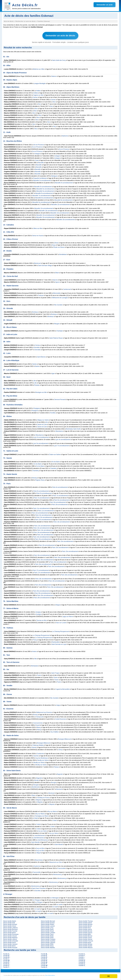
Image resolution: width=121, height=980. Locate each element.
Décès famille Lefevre (10, 938)
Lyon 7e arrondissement (61, 445)
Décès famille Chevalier (11, 940)
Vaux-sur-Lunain (61, 622)
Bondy (37, 779)
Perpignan (37, 407)
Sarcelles (38, 890)
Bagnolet (60, 773)
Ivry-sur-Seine (42, 830)
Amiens (34, 651)
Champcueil (39, 716)
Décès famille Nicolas (85, 943)
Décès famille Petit (9, 922)
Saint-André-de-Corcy (59, 59)
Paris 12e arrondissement (40, 512)
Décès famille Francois (86, 940)
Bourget (54, 782)
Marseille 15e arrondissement (66, 219)
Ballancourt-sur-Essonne (44, 711)
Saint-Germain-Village (45, 265)
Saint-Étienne (41, 356)
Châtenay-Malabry (38, 744)
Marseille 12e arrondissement (60, 204)
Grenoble (36, 347)
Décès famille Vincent (10, 935)
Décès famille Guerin (85, 937)
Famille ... (7, 953)
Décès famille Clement (10, 943)
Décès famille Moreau (86, 923)
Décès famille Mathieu (48, 947)
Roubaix (37, 384)
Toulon (39, 674)
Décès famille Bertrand (10, 928)
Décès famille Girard (47, 930)
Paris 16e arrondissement (42, 554)
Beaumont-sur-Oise (56, 861)
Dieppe (58, 604)
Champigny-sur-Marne (42, 815)
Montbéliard (63, 254)
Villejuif (38, 852)
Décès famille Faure (47, 933)
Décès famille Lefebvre (10, 927)
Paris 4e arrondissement (60, 486)
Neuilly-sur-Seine (43, 759)
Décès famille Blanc (85, 933)
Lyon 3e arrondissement (41, 436)
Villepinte (38, 799)
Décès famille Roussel (10, 947)
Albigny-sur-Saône (43, 419)
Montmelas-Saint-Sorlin (73, 428)
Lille (34, 380)
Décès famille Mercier (85, 935)
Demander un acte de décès (60, 35)
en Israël (59, 904)
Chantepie (60, 330)
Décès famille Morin (9, 945)
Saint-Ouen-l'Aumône (39, 887)
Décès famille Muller (47, 935)
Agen (53, 373)
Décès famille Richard (10, 923)
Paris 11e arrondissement (41, 507)
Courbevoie (40, 753)
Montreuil (59, 788)
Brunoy (35, 714)
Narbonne (65, 135)
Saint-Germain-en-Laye (59, 643)
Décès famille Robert (47, 923)
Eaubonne (37, 865)
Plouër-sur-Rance (59, 246)
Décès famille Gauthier (48, 940)
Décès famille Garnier (85, 938)
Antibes (38, 90)
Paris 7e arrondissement (60, 495)
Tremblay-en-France (43, 797)
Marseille (41, 162)
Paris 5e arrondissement (41, 490)
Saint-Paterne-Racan (56, 337)
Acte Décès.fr (25, 5)
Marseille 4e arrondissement (64, 182)
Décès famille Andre (47, 937)
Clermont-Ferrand (60, 399)
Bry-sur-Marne (52, 811)
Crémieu (37, 344)
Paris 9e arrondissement (62, 499)
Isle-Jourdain (58, 304)
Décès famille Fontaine (48, 938)
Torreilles (53, 412)
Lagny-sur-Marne (68, 616)
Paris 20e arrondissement (43, 584)
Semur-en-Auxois (38, 235)
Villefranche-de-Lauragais (60, 297)
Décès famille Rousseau (11, 933)
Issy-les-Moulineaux (42, 757)
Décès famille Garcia (85, 928)
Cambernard (67, 288)
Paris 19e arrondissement (43, 578)
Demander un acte (105, 5)
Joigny (58, 704)
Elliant (57, 272)
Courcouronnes (38, 722)
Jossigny (38, 611)
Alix (47, 421)
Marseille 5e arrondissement (43, 186)
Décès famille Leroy (47, 927)
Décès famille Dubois (85, 922)
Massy (39, 726)
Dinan (56, 242)
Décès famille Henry (47, 945)
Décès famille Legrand (48, 942)
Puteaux (56, 766)
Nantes (35, 363)
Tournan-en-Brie (41, 619)
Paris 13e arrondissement (62, 521)
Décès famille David (47, 928)
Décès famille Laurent (48, 925)
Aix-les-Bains (56, 461)
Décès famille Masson (86, 947)
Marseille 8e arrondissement (44, 197)
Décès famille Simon (10, 925)
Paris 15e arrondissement (43, 538)
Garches (36, 755)
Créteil (36, 817)
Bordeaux (35, 311)
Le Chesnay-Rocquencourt (61, 631)
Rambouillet (55, 641)
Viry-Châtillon (54, 731)
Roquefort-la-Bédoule (40, 177)
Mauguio (57, 323)
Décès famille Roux (85, 927)
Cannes (35, 96)
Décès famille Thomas (86, 920)
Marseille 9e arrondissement (41, 201)
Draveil (38, 724)
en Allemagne (55, 897)
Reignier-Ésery (40, 479)
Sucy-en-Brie (40, 847)
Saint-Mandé (35, 841)
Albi (35, 658)
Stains (33, 794)
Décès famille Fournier (10, 930)
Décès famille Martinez (10, 937)
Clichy (60, 749)
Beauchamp (39, 859)
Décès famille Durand (48, 922)
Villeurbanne (59, 430)
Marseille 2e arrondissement (42, 180)
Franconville (61, 867)
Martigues (54, 175)
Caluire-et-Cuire (42, 424)
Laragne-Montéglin (40, 83)
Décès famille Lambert (48, 932)
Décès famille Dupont (85, 932)
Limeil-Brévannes (40, 835)
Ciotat (37, 159)
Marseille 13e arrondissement (48, 210)
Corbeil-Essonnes (60, 718)
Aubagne (37, 153)
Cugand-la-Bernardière (63, 688)
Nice (54, 101)
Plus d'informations (79, 976)
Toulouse (41, 294)
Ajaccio (55, 279)
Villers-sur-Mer (38, 227)
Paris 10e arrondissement (58, 501)
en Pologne (36, 899)
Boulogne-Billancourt (65, 738)
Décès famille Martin (10, 920)
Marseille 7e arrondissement (41, 195)
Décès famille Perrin (10, 942)
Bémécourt (37, 262)
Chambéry (53, 467)
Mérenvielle (57, 292)
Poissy (35, 639)
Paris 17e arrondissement (41, 569)
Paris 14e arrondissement (45, 529)
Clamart (34, 747)
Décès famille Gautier (85, 945)
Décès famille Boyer (85, 942)
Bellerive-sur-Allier (39, 68)
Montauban (35, 665)
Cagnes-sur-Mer (38, 94)
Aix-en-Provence (39, 144)
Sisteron (54, 75)
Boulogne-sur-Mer (41, 391)
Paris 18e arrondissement (69, 574)
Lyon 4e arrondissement (63, 439)
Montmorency (58, 874)
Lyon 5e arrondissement (41, 442)
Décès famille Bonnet (85, 930)
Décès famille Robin (47, 943)
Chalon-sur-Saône (55, 454)
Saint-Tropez (55, 672)
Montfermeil (36, 786)
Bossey (35, 477)
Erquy (54, 244)
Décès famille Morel (9, 932)
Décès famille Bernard (48, 920)
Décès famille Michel (85, 925)
